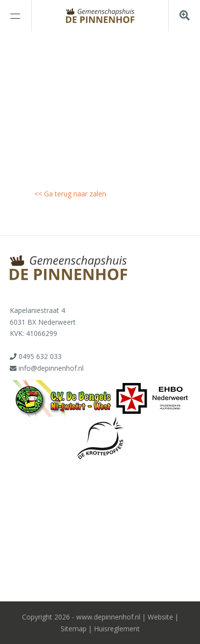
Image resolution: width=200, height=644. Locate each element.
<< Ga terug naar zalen (70, 194)
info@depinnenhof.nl (51, 368)
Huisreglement (117, 629)
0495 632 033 (40, 356)
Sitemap (74, 629)
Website (160, 617)
